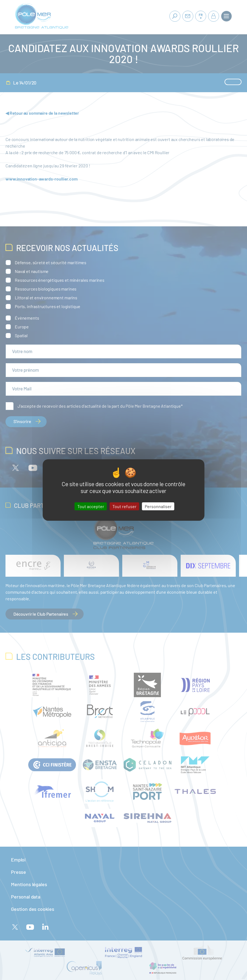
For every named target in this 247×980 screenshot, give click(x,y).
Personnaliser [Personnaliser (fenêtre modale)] (158, 506)
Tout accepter (91, 506)
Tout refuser (124, 506)
